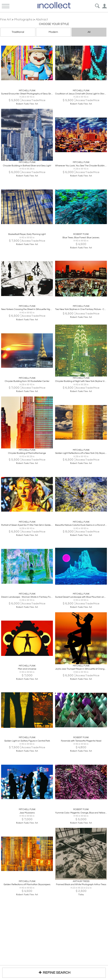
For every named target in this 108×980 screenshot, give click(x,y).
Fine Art (5, 20)
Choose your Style (54, 24)
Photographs (23, 20)
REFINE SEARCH (54, 972)
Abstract (42, 20)
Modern (53, 32)
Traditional (18, 32)
